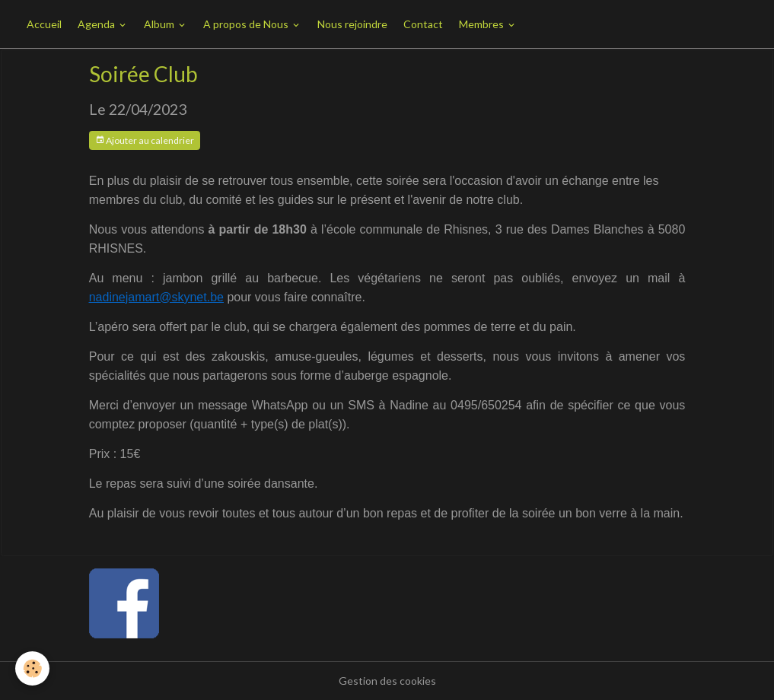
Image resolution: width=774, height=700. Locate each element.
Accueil (44, 24)
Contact (423, 24)
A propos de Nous (247, 24)
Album (160, 24)
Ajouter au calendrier (145, 140)
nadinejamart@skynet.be (156, 297)
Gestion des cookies (387, 681)
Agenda (97, 24)
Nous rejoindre (352, 24)
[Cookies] (32, 668)
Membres (483, 24)
